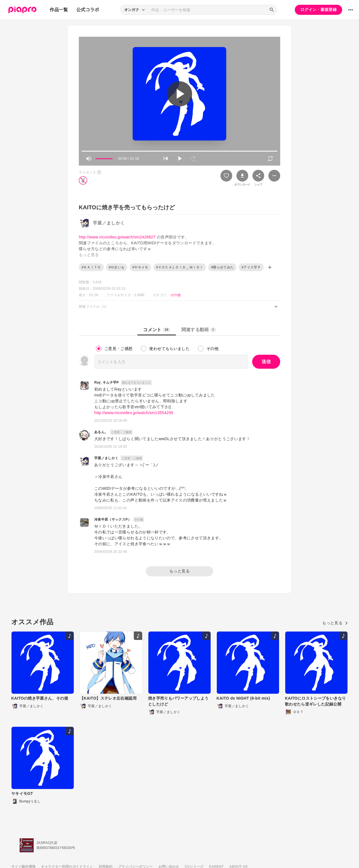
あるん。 (101, 432)
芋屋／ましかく (106, 458)
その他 (175, 295)
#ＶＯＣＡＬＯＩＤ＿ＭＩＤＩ (180, 267)
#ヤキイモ (140, 267)
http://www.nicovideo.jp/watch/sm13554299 (134, 413)
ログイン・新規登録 (318, 10)
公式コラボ (88, 10)
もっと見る (179, 571)
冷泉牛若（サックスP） (113, 519)
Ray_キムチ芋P (107, 382)
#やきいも (117, 267)
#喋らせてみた (222, 267)
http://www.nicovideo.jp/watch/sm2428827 (117, 237)
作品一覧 (59, 10)
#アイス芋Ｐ (251, 267)
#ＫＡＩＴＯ (91, 267)
